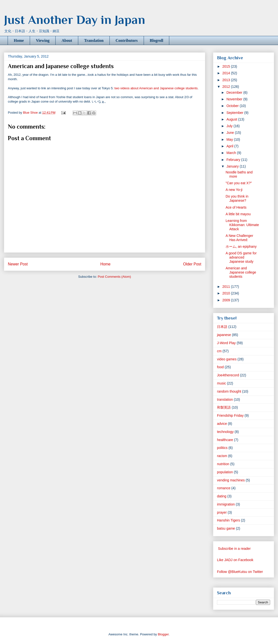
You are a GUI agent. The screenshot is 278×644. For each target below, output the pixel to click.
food (220, 367)
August (232, 119)
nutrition (223, 464)
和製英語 (224, 407)
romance (224, 488)
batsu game (226, 528)
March (232, 153)
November (235, 99)
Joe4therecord (228, 375)
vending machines (231, 480)
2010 (227, 293)
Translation (94, 40)
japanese (224, 335)
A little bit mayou (238, 214)
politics (222, 448)
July (230, 126)
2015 (227, 66)
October (233, 106)
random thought (229, 391)
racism (222, 456)
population (225, 472)
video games (227, 359)
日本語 (222, 327)
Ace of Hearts (236, 207)
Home (19, 40)
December (235, 92)
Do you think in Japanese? (237, 198)
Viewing (43, 40)
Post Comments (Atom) (114, 277)
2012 (227, 87)
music (222, 383)
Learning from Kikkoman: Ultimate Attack (242, 225)
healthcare (225, 440)
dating (222, 496)
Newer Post (18, 264)
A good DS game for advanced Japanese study (241, 257)
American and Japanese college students (241, 272)
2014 (227, 73)
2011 (227, 287)
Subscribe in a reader (234, 549)
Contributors (127, 40)
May (230, 139)
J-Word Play (226, 343)
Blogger (163, 634)
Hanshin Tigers (228, 520)
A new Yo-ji (234, 190)
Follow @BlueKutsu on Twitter (240, 572)
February (234, 160)
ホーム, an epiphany (241, 246)
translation (225, 399)
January (233, 166)
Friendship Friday (230, 415)
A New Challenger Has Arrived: (239, 238)
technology (225, 432)
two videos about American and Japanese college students (155, 88)
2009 (227, 300)
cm (219, 351)
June (231, 133)
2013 (227, 80)
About (67, 40)
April (230, 146)
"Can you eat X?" (239, 183)
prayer (222, 512)
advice (222, 424)
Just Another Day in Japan (75, 20)
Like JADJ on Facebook (235, 560)
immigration (226, 504)
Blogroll (157, 40)
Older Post (192, 264)
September (235, 113)
